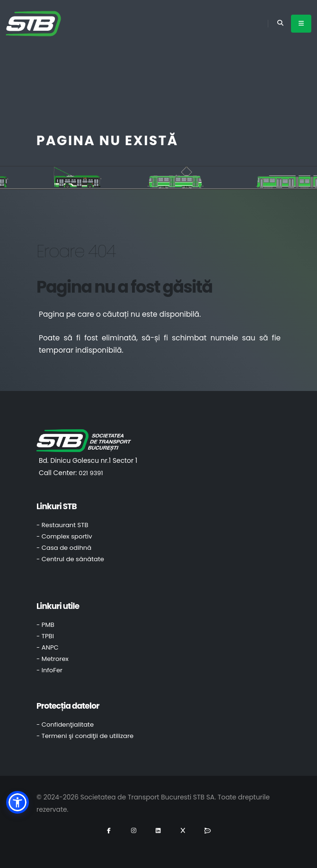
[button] (18, 802)
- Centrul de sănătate (70, 559)
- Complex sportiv (64, 536)
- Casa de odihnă (64, 548)
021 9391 (91, 473)
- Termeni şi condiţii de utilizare (85, 736)
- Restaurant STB (62, 525)
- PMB (45, 625)
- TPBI (45, 636)
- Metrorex (53, 659)
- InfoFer (49, 670)
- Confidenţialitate (65, 725)
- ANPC (48, 647)
